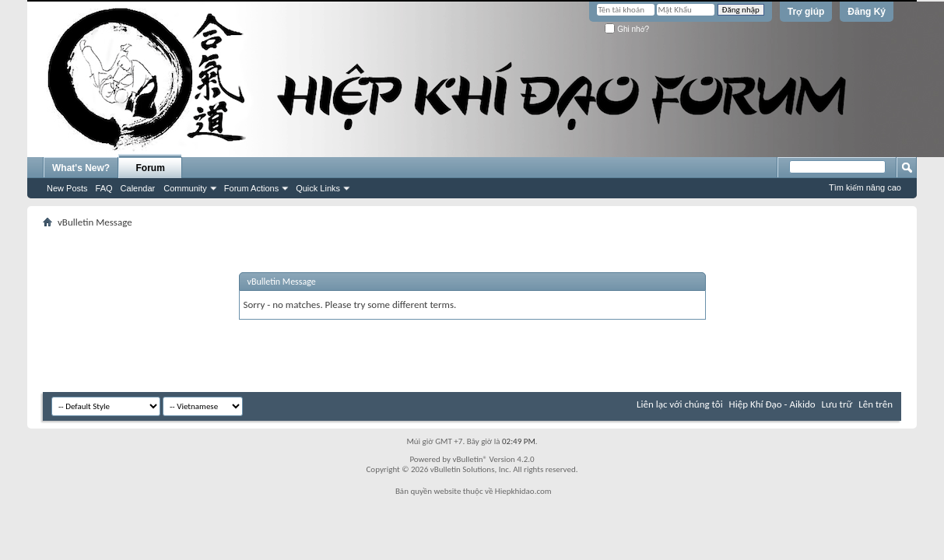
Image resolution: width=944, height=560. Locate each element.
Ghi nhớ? (627, 29)
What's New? (81, 168)
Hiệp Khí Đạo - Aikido (772, 404)
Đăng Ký (867, 12)
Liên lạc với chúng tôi (680, 404)
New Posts (67, 188)
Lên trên (876, 404)
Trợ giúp (806, 12)
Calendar (138, 188)
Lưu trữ (837, 404)
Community (185, 188)
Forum (151, 168)
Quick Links (318, 188)
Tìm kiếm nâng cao (865, 187)
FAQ (104, 188)
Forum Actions (251, 188)
